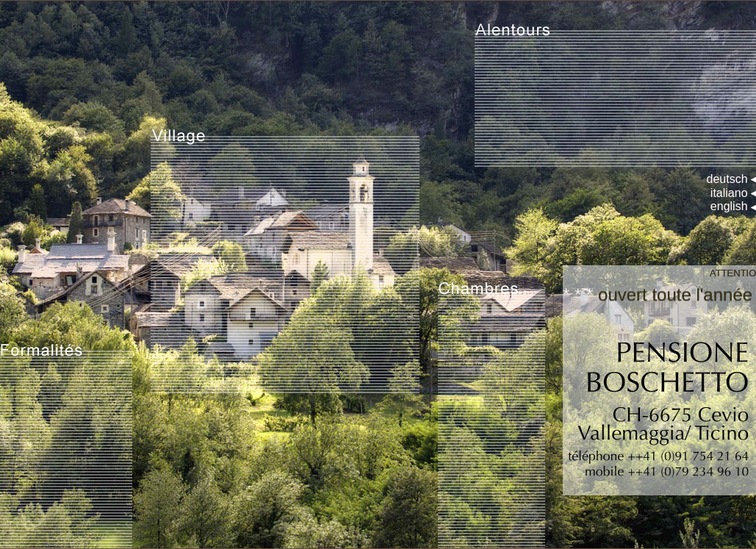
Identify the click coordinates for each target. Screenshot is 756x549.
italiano (729, 193)
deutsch (727, 179)
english (729, 206)
